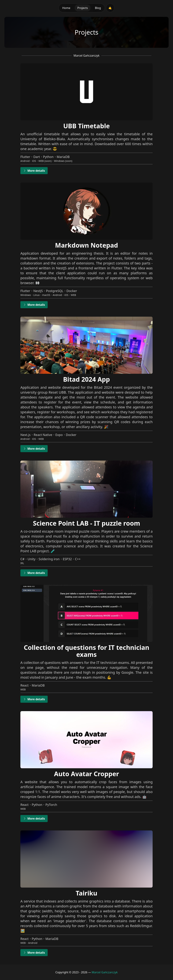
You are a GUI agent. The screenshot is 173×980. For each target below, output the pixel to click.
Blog (98, 8)
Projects (83, 8)
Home (66, 8)
